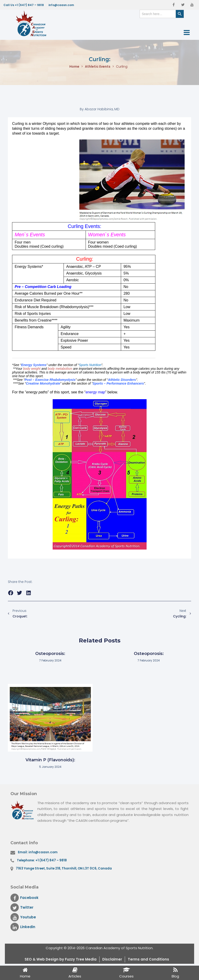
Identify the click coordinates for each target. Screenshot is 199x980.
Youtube (23, 917)
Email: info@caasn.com (38, 852)
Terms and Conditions (148, 959)
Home (74, 66)
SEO (29, 959)
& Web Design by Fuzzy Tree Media (65, 959)
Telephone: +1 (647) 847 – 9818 (42, 860)
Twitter (22, 907)
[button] (11, 593)
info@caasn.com (61, 5)
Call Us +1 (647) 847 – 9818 (24, 5)
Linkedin (23, 927)
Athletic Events (98, 66)
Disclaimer (112, 959)
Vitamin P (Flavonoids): (50, 760)
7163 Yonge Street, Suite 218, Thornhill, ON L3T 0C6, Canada (64, 868)
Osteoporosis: (50, 654)
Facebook (24, 898)
